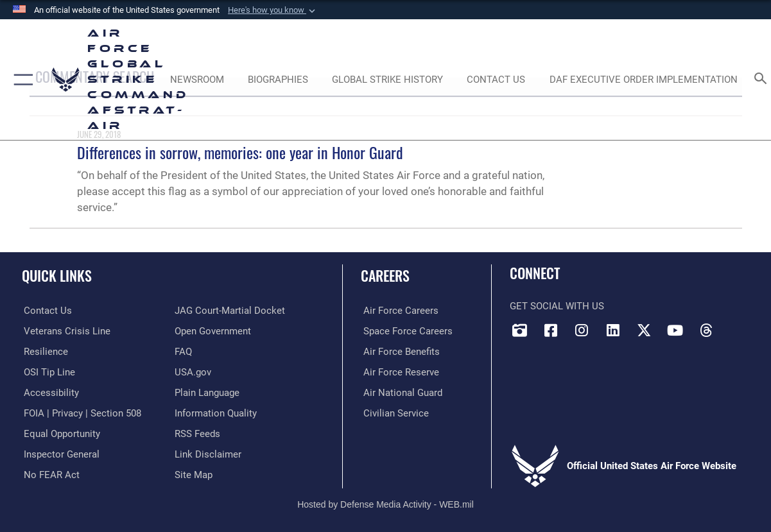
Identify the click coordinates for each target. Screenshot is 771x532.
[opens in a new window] (49, 391)
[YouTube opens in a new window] (675, 330)
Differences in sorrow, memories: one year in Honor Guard (240, 152)
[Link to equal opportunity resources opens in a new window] (60, 432)
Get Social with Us (557, 306)
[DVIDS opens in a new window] (519, 330)
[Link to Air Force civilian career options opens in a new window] (394, 412)
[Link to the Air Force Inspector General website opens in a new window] (60, 452)
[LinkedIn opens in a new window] (613, 330)
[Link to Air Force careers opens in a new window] (398, 311)
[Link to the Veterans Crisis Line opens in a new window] (65, 331)
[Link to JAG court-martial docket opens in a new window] (230, 311)
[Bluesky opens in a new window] (738, 326)
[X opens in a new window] (644, 330)
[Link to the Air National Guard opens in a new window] (400, 391)
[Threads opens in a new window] (706, 330)
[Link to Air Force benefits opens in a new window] (399, 351)
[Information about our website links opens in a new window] (208, 452)
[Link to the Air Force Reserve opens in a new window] (399, 372)
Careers (385, 275)
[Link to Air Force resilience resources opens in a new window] (44, 351)
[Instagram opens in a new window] (582, 330)
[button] (273, 10)
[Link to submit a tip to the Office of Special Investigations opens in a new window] (48, 372)
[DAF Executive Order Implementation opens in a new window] (644, 80)
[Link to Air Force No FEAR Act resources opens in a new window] (50, 472)
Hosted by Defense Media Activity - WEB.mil (385, 502)
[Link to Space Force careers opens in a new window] (405, 331)
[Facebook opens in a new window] (551, 330)
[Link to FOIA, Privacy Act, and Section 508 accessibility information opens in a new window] (81, 412)
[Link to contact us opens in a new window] (46, 311)
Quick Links (57, 275)
